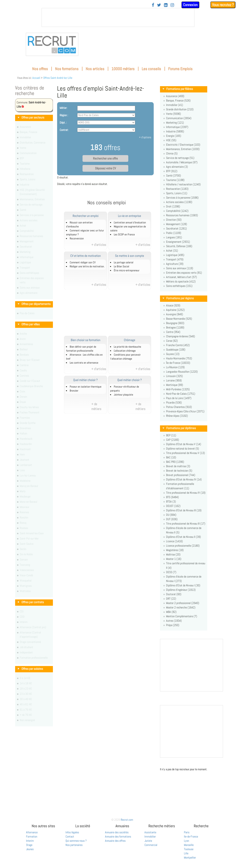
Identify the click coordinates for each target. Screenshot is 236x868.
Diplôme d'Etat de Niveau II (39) (184, 537)
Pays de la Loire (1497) (179, 398)
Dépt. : (63, 123)
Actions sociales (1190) (179, 202)
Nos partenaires (74, 845)
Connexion (190, 5)
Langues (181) (174, 237)
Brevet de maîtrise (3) (178, 466)
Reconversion (77, 239)
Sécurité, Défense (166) (179, 246)
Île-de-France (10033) (178, 363)
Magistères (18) (175, 550)
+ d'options (145, 137)
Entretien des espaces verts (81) (184, 273)
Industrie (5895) (175, 131)
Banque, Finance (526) (178, 100)
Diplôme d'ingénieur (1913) (181, 590)
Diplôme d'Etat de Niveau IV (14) (184, 479)
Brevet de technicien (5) (179, 471)
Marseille (189, 845)
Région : (64, 115)
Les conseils (151, 69)
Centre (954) (173, 332)
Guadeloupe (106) (176, 350)
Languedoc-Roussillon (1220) (182, 372)
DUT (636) (172, 519)
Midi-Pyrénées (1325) (178, 389)
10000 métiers (123, 69)
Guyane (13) (173, 354)
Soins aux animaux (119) (180, 268)
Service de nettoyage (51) (180, 158)
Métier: (63, 108)
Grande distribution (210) (180, 109)
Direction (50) (174, 220)
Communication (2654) (179, 118)
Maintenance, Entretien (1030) (183, 149)
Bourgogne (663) (175, 323)
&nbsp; (118, 17)
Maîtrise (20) (173, 554)
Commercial (151, 845)
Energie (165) (174, 136)
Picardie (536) (174, 402)
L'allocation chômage (125, 351)
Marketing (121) (175, 123)
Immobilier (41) (175, 105)
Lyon (186, 841)
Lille (186, 853)
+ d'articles (99, 245)
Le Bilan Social (121, 266)
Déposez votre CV (106, 168)
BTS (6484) (172, 497)
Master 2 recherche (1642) (181, 607)
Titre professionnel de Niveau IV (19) (186, 493)
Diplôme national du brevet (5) (183, 449)
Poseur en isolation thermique (86, 387)
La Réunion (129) (175, 367)
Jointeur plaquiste (123, 395)
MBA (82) (171, 612)
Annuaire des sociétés (117, 832)
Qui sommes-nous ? (76, 841)
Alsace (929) (173, 305)
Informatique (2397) (177, 127)
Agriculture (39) (175, 264)
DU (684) (171, 515)
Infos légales (72, 832)
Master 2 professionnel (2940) (183, 603)
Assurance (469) (175, 96)
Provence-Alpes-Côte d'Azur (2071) (185, 411)
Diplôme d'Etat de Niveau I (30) (183, 585)
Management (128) (177, 224)
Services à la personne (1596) (182, 198)
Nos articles (95, 69)
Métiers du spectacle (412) (181, 281)
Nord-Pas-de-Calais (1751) (181, 394)
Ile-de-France (191, 836)
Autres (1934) (174, 621)
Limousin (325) (174, 376)
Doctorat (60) (174, 594)
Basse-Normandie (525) (179, 319)
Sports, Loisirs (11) (177, 193)
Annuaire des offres (115, 841)
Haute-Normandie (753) (179, 358)
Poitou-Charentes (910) (179, 407)
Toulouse (189, 849)
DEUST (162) (173, 506)
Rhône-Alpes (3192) (177, 416)
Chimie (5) (172, 153)
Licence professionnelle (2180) (183, 546)
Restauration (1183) (177, 189)
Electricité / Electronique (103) (183, 145)
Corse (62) (172, 341)
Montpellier (190, 857)
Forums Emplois (180, 69)
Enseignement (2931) (178, 242)
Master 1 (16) (174, 559)
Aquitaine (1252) (175, 310)
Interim (30, 841)
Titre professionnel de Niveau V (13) (186, 453)
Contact (70, 836)
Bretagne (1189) (175, 327)
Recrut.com (127, 820)
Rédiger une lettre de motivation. (87, 266)
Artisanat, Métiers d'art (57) (182, 277)
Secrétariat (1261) (176, 228)
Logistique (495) (175, 255)
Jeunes (30, 849)
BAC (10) (171, 457)
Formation (32, 836)
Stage (29, 845)
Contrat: (64, 130)
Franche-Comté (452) (178, 345)
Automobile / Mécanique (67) (182, 162)
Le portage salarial (124, 263)
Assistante (150, 832)
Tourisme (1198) (175, 180)
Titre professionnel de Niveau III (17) (186, 524)
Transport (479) (175, 259)
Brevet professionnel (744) (181, 475)
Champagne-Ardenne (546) (181, 336)
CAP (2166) (173, 440)
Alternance (32, 832)
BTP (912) (172, 171)
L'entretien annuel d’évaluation (130, 223)
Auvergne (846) (175, 314)
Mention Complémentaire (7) (182, 616)
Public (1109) (174, 233)
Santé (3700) (174, 175)
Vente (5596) (174, 114)
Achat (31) (172, 251)
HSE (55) (171, 140)
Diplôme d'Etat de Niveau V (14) (184, 444)
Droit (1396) (173, 206)
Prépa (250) (173, 625)
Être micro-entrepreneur (127, 270)
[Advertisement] (111, 315)
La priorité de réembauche (127, 347)
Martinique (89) (175, 385)
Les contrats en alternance (84, 363)
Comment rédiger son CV (83, 263)
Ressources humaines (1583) (182, 215)
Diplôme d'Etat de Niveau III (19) (184, 510)
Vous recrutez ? (223, 5)
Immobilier (150, 836)
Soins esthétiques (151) (179, 286)
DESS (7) (171, 572)
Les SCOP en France (124, 235)
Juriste (148, 841)
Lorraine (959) (174, 380)
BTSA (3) (171, 501)
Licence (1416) (174, 541)
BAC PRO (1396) (175, 462)
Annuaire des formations (118, 836)
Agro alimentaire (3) (177, 167)
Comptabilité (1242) (177, 211)
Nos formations (67, 69)
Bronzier (74, 391)
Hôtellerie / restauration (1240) (183, 184)
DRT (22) (171, 599)
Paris (187, 832)
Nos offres (40, 69)
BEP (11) (171, 435)
